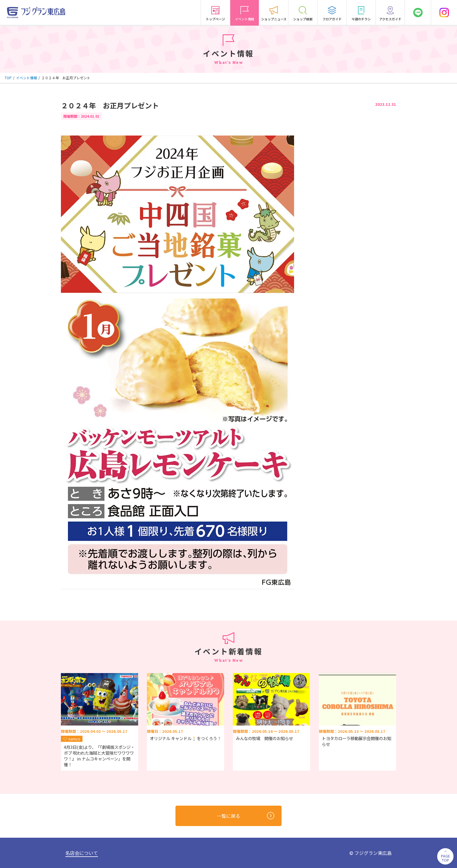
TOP (8, 78)
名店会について (82, 853)
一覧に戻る (246, 816)
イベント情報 (27, 78)
